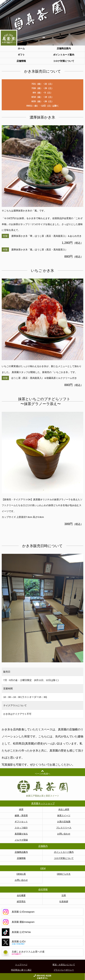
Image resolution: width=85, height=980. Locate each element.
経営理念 (21, 901)
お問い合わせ (64, 834)
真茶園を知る (21, 834)
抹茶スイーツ (64, 815)
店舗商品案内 (64, 48)
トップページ (21, 965)
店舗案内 (43, 846)
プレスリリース (64, 828)
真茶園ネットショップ (43, 803)
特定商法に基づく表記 (21, 970)
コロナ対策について (64, 61)
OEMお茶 (21, 874)
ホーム (21, 48)
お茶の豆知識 (64, 822)
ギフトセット (21, 822)
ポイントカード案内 (64, 55)
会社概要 (21, 895)
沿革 (64, 895)
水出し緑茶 (64, 809)
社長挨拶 (64, 901)
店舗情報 (21, 61)
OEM (43, 868)
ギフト (21, 55)
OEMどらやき (64, 874)
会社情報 (43, 889)
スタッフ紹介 (21, 828)
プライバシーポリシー (64, 970)
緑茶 (21, 809)
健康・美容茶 (21, 815)
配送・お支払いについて (64, 965)
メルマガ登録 (21, 840)
